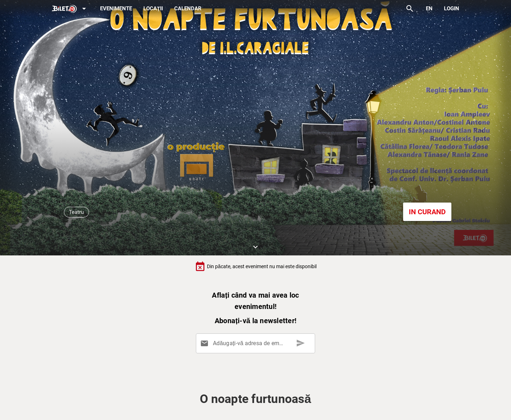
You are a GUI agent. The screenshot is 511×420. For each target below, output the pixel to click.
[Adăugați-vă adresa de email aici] (257, 343)
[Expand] (70, 9)
